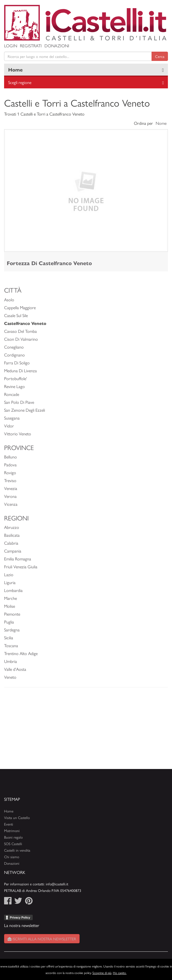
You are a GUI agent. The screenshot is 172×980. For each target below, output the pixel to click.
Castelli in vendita (17, 850)
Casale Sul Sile (16, 315)
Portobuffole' (16, 378)
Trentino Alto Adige (21, 653)
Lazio (9, 574)
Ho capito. (120, 973)
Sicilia (9, 638)
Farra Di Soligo (17, 363)
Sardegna (12, 630)
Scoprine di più (102, 973)
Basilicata (12, 535)
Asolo (9, 300)
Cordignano (14, 355)
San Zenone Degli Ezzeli (25, 410)
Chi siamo (12, 857)
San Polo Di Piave (19, 402)
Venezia (11, 488)
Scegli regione (20, 82)
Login (11, 46)
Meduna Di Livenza (20, 370)
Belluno (10, 457)
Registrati (31, 46)
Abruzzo (12, 527)
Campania (13, 551)
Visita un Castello (17, 818)
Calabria (11, 543)
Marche (10, 598)
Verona (10, 496)
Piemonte (12, 614)
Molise (10, 606)
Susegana (12, 418)
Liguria (10, 582)
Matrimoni (12, 831)
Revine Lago (14, 386)
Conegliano (14, 347)
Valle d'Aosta (15, 669)
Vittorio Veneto (18, 434)
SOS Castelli (13, 844)
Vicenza (11, 504)
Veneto (10, 677)
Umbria (10, 661)
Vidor (9, 426)
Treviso (10, 480)
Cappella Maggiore (20, 307)
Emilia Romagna (18, 559)
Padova (10, 465)
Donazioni (57, 46)
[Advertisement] (86, 731)
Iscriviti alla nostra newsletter (42, 939)
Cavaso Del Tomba (20, 331)
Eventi (9, 824)
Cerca (160, 56)
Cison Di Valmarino (21, 339)
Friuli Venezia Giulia (21, 567)
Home (15, 69)
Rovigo (10, 472)
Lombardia (13, 590)
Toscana (11, 645)
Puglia (9, 622)
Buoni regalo (13, 837)
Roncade (12, 394)
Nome (161, 123)
